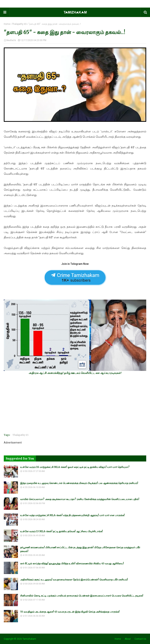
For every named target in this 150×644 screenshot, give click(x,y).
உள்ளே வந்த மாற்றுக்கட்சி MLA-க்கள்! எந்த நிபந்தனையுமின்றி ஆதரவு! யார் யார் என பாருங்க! (72, 515)
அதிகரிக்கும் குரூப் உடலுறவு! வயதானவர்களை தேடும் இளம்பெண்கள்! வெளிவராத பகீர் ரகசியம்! (74, 580)
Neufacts (11, 40)
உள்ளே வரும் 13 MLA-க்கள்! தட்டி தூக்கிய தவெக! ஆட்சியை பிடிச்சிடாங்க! (61, 531)
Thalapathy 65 (19, 24)
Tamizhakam (29, 639)
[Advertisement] (75, 404)
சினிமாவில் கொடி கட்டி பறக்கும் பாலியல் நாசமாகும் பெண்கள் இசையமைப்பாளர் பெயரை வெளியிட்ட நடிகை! (82, 596)
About (128, 639)
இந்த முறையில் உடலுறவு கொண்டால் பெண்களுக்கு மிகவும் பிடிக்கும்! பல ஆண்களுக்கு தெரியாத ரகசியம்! (79, 483)
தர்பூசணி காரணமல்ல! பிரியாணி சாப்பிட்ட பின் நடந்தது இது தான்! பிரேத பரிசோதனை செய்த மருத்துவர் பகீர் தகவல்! (80, 549)
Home (7, 24)
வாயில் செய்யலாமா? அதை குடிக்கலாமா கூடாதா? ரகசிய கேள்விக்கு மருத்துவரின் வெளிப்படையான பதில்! (80, 499)
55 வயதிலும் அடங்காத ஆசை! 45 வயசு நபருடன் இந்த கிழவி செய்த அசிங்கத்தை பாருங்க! (70, 612)
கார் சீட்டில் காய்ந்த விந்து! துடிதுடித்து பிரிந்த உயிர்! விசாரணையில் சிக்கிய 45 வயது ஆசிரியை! (72, 564)
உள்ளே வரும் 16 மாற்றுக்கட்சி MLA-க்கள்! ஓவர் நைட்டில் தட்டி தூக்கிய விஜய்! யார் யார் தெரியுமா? (75, 467)
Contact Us (140, 639)
